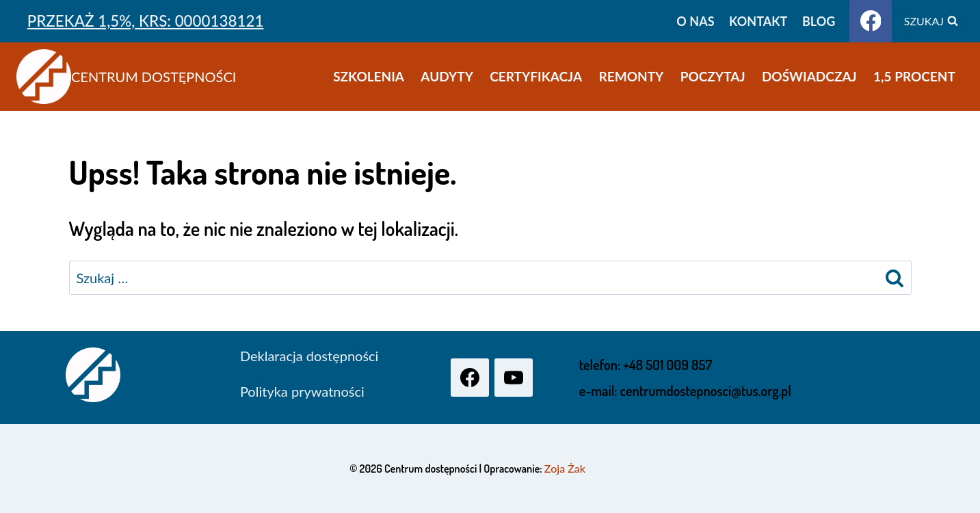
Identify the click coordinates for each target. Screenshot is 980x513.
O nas (695, 21)
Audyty (447, 76)
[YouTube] (514, 378)
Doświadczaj (809, 76)
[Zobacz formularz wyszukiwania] (931, 21)
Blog (819, 21)
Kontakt (758, 21)
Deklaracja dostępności (309, 356)
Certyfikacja (536, 76)
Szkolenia (369, 76)
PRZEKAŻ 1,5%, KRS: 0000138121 (146, 21)
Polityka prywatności (302, 391)
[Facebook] (871, 21)
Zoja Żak (565, 468)
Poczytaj (713, 76)
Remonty (632, 76)
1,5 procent (914, 76)
